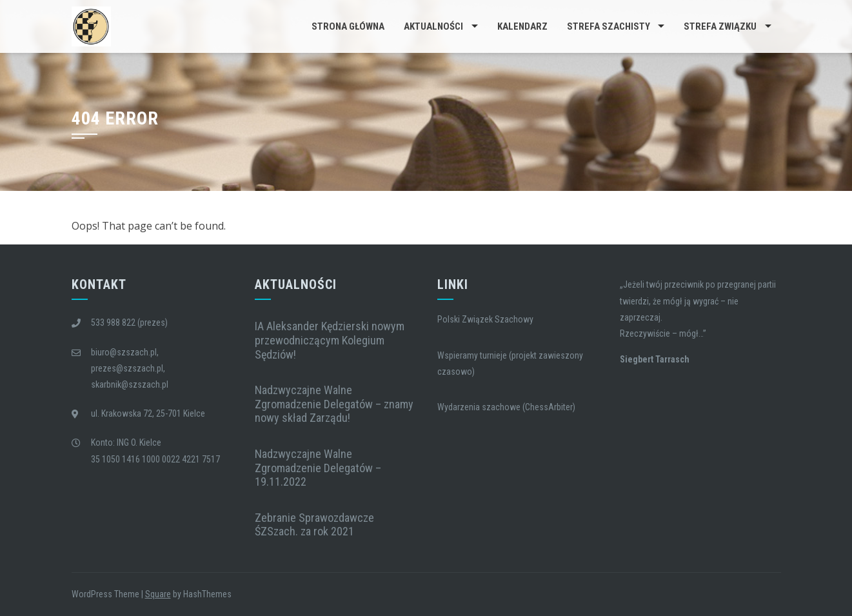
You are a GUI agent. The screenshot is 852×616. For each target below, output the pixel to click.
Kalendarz (522, 26)
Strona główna (348, 26)
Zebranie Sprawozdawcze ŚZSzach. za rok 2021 (314, 525)
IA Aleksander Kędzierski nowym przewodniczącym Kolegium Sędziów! (330, 340)
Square (158, 594)
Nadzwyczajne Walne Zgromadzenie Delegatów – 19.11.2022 (318, 468)
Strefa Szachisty (609, 26)
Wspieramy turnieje (472, 355)
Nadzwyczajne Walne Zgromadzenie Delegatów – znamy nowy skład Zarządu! (334, 404)
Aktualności (433, 26)
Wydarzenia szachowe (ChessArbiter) (506, 407)
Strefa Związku (720, 26)
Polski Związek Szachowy (485, 319)
